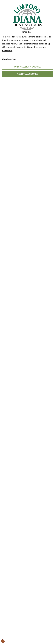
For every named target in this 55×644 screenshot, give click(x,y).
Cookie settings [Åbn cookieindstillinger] (9, 59)
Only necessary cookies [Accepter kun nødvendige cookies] (27, 67)
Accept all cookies (28, 74)
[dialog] (27, 322)
